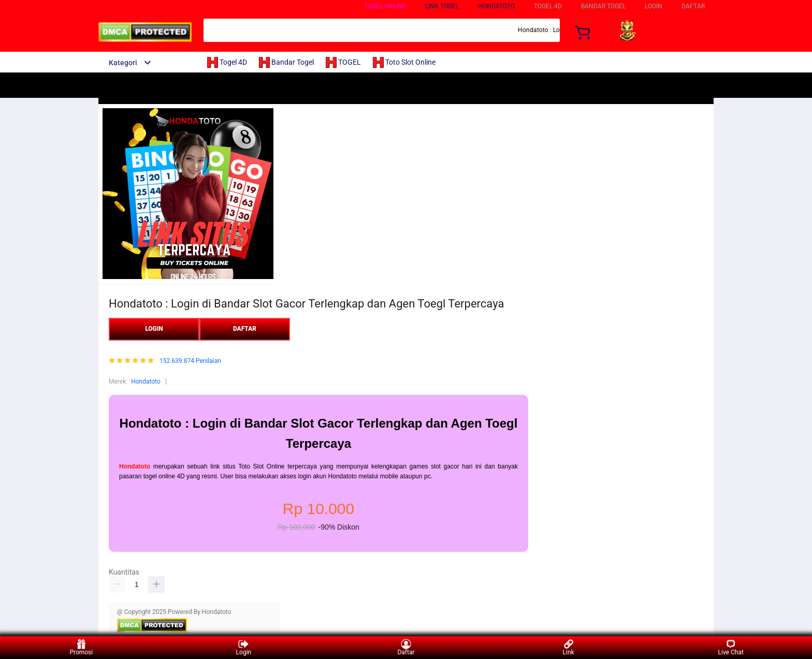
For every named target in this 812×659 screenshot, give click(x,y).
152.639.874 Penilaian (190, 361)
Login (244, 647)
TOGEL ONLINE (385, 6)
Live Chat (731, 647)
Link (569, 647)
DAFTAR (693, 6)
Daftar (406, 647)
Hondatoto (496, 6)
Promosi (81, 647)
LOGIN (654, 6)
